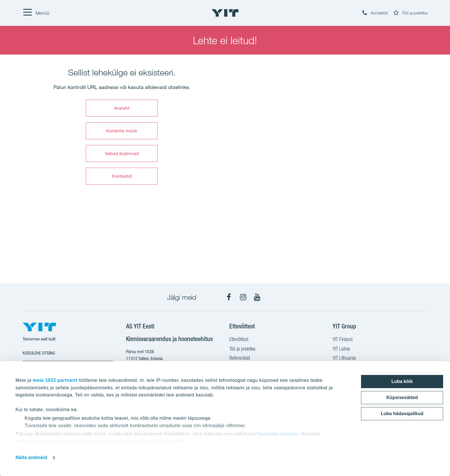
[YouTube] (257, 297)
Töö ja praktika (242, 349)
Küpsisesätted (402, 397)
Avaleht (122, 108)
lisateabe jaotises (278, 434)
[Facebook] (229, 297)
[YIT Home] (225, 13)
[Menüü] (36, 13)
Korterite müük (122, 131)
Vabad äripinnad (122, 153)
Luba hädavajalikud (402, 414)
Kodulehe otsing (39, 353)
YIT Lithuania (344, 359)
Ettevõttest (239, 340)
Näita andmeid (31, 457)
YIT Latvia (341, 349)
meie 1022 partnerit (55, 380)
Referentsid (240, 359)
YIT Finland (343, 340)
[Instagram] (243, 297)
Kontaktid (122, 176)
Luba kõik (402, 381)
